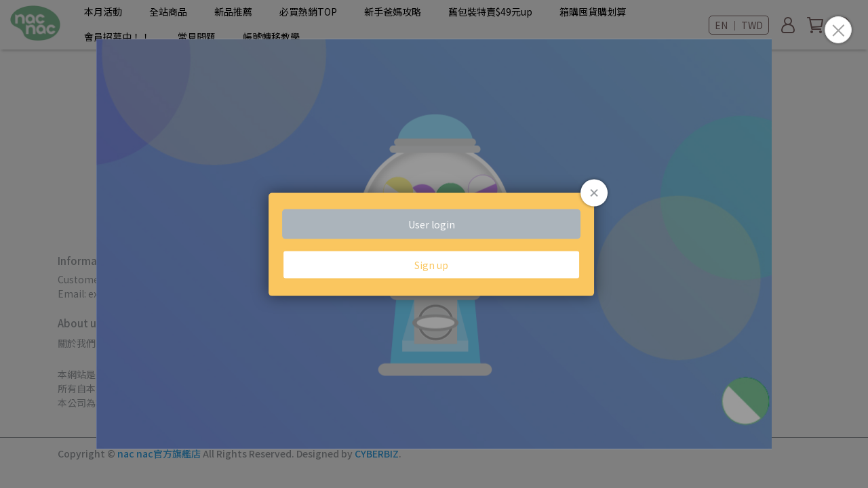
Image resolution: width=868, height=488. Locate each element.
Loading (434, 244)
